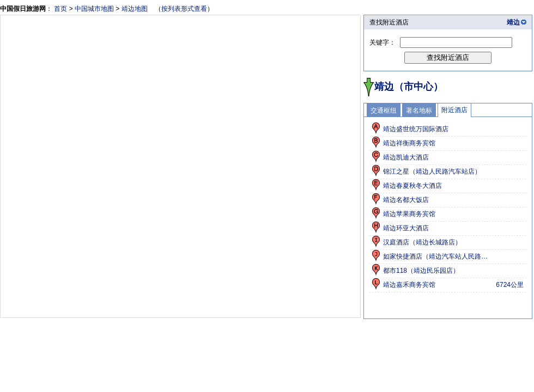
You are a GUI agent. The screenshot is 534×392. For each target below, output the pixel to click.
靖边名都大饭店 (406, 200)
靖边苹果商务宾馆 (409, 214)
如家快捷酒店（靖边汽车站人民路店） (438, 256)
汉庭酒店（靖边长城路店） (422, 242)
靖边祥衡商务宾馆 (409, 143)
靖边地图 (135, 9)
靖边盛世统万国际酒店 (416, 129)
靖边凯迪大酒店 (406, 157)
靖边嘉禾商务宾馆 (409, 285)
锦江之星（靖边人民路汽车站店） (432, 171)
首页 (60, 9)
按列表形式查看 (184, 9)
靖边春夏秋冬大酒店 (412, 186)
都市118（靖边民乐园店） (421, 271)
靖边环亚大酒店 (406, 228)
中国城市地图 (94, 9)
